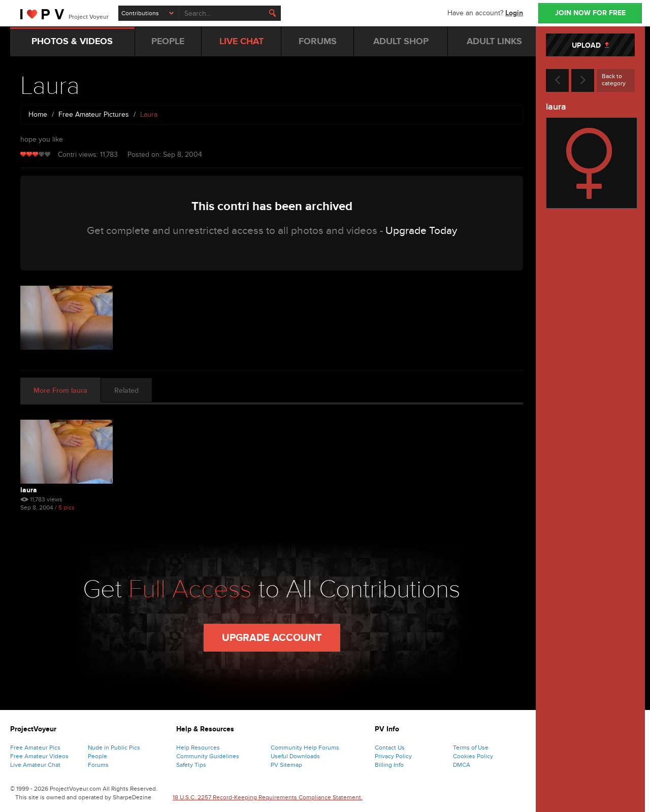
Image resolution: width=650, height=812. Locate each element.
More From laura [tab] (60, 391)
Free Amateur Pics (35, 748)
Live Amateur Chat (35, 765)
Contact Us (390, 748)
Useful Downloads (295, 756)
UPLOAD (590, 45)
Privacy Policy (393, 756)
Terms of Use (471, 748)
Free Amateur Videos (39, 756)
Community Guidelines (208, 756)
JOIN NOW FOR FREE (590, 13)
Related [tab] (126, 391)
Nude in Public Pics (114, 748)
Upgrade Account (272, 638)
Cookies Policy (473, 756)
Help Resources (198, 748)
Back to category (614, 80)
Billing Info (389, 765)
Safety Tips (191, 765)
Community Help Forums (305, 748)
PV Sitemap (286, 765)
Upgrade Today (421, 231)
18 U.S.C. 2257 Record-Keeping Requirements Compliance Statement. (268, 797)
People (97, 756)
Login (514, 13)
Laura (29, 490)
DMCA (462, 765)
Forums (98, 765)
